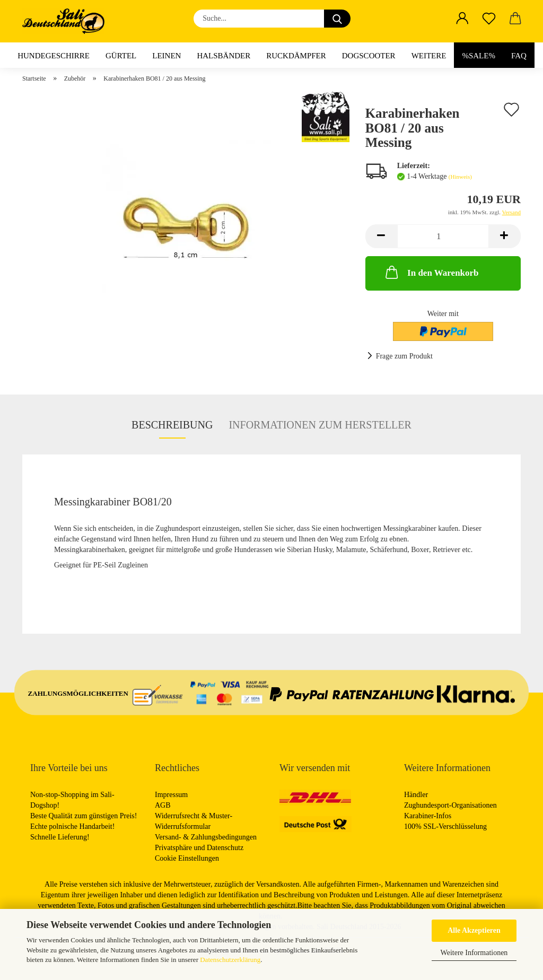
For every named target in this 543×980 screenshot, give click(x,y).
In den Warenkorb (431, 272)
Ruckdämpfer (296, 56)
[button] (462, 19)
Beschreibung (172, 425)
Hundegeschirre (54, 56)
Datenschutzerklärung (230, 960)
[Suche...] (337, 19)
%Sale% (479, 56)
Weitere (429, 56)
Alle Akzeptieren (474, 930)
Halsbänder (224, 56)
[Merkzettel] (489, 19)
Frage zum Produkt (404, 356)
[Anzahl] (443, 236)
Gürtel (121, 56)
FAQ (519, 56)
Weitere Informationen (474, 953)
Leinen (167, 56)
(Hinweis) (460, 177)
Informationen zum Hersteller (320, 425)
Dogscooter (369, 56)
